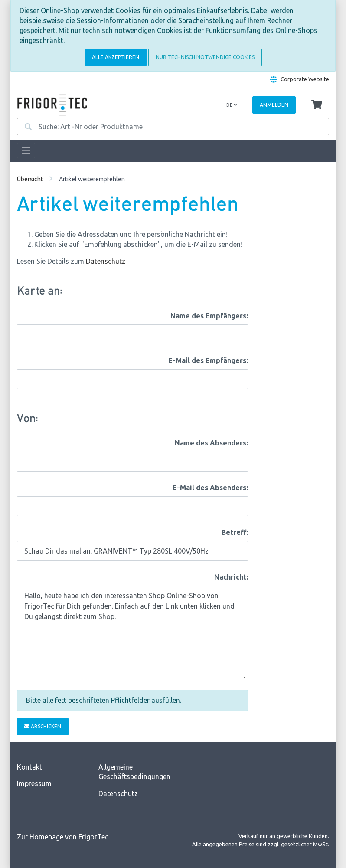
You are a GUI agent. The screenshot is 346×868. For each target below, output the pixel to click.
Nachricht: (231, 577)
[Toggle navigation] (26, 151)
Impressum (34, 783)
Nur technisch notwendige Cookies (205, 57)
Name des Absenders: (211, 443)
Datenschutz (106, 261)
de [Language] (232, 105)
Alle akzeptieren (116, 57)
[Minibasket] (317, 105)
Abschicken (43, 726)
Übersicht (30, 179)
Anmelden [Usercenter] (274, 105)
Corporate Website (305, 79)
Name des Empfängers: (209, 316)
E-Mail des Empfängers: (208, 360)
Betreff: (235, 532)
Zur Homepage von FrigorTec (63, 837)
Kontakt (29, 767)
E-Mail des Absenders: (210, 488)
